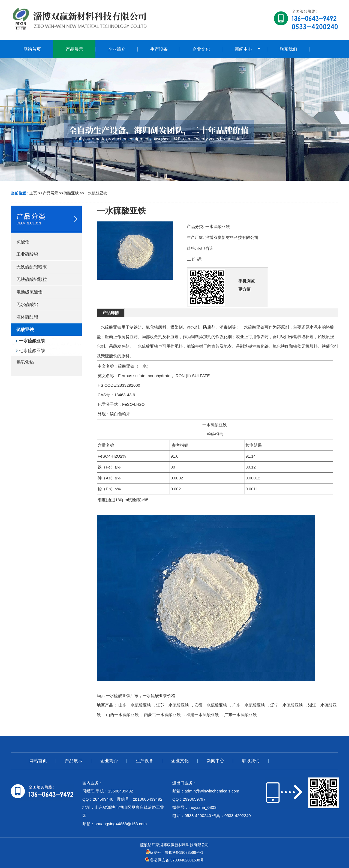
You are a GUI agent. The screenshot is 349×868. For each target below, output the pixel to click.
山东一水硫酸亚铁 (135, 705)
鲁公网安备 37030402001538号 (174, 860)
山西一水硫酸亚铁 (122, 715)
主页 (33, 193)
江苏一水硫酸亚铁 (173, 705)
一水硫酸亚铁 (96, 193)
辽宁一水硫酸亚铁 (287, 705)
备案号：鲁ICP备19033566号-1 (174, 852)
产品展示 (50, 193)
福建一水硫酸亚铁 (203, 715)
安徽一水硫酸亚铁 (211, 705)
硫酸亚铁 (71, 193)
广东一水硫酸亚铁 (249, 705)
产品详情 (111, 313)
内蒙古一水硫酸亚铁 (162, 715)
